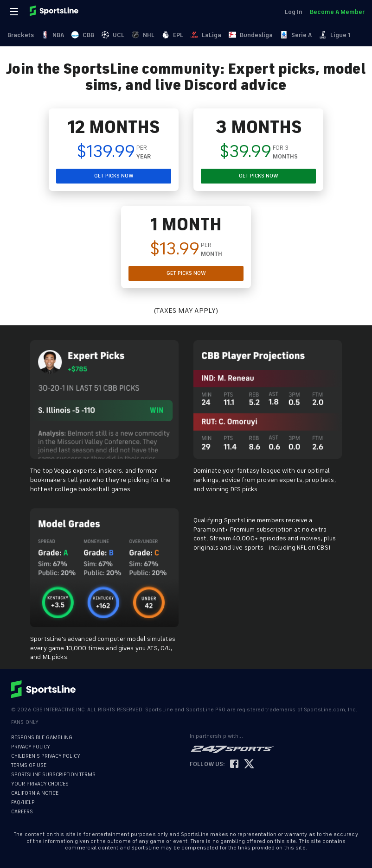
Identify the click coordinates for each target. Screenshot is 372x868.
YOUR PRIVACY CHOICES (40, 784)
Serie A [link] (296, 35)
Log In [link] (294, 12)
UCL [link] (113, 35)
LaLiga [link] (206, 35)
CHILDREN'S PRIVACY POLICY (46, 756)
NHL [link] (143, 35)
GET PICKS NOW (114, 176)
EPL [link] (173, 35)
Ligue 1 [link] (335, 35)
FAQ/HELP (23, 802)
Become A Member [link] (337, 12)
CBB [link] (83, 35)
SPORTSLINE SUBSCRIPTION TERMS (53, 775)
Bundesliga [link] (251, 35)
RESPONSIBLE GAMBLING (42, 738)
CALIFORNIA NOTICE (35, 793)
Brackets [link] (21, 35)
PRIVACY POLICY (31, 747)
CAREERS (22, 812)
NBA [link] (53, 35)
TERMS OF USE (29, 765)
